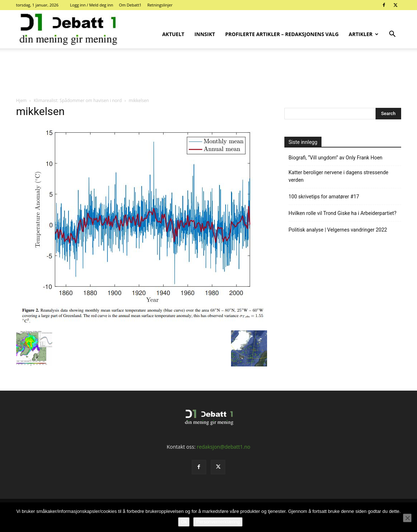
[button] (392, 35)
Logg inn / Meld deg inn (92, 5)
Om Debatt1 (130, 5)
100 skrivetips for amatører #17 (324, 197)
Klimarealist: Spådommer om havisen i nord (77, 100)
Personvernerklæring (218, 522)
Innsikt (205, 34)
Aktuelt (173, 34)
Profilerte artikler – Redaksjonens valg (282, 34)
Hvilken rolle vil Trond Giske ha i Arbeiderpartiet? (343, 213)
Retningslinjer (160, 5)
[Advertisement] (209, 73)
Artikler (364, 34)
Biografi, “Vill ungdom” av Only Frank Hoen (336, 158)
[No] (407, 518)
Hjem (22, 100)
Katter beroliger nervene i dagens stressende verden (339, 176)
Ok (184, 522)
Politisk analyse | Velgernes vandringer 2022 (338, 230)
